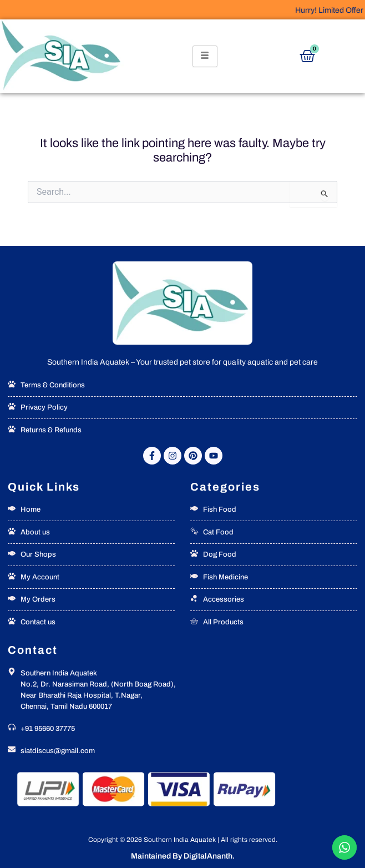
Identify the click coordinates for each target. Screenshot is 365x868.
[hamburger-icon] (205, 56)
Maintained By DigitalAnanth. (183, 856)
